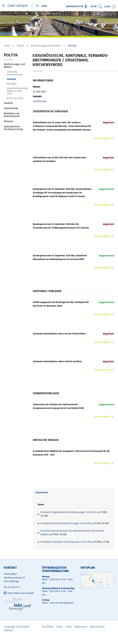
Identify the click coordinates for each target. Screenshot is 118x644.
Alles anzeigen (102, 138)
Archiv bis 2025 (15, 99)
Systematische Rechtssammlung (13, 128)
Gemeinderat (11, 109)
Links (68, 634)
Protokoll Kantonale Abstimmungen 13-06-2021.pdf (65, 524)
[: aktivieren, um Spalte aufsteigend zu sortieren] (103, 505)
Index (59, 634)
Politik (11, 56)
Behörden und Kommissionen (12, 115)
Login (107, 7)
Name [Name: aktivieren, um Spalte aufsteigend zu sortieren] (41, 505)
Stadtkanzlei (40, 102)
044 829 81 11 (14, 595)
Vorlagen (12, 84)
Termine (18, 79)
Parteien (8, 122)
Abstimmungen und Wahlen (14, 66)
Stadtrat (8, 103)
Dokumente (42, 493)
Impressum (81, 634)
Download (103, 513)
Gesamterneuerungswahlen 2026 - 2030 (17, 91)
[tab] (73, 493)
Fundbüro (48, 634)
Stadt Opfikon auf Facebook (19, 601)
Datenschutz (97, 634)
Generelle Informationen (15, 73)
